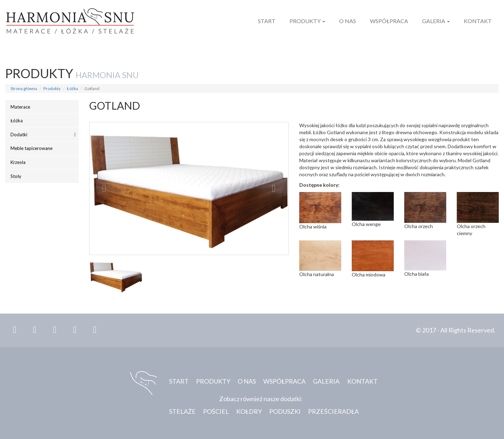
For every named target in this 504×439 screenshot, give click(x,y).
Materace (20, 107)
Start (267, 21)
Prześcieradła (333, 411)
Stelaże (182, 411)
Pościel (216, 411)
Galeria (436, 21)
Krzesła (18, 162)
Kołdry (249, 411)
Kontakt (478, 21)
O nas (348, 21)
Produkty (307, 21)
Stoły (16, 176)
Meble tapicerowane (31, 148)
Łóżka (72, 88)
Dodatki (19, 135)
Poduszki (285, 411)
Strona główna (24, 88)
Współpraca (389, 21)
